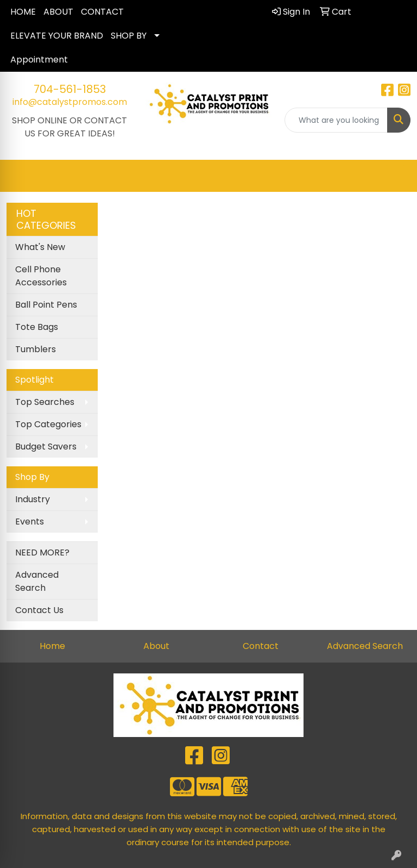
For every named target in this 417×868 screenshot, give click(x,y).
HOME (23, 12)
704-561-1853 (70, 89)
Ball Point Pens (46, 305)
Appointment (39, 60)
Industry (33, 499)
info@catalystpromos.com (70, 102)
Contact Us (39, 610)
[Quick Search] (336, 120)
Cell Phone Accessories (41, 276)
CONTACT (102, 12)
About (156, 646)
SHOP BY (129, 36)
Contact (261, 646)
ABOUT (58, 12)
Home (52, 646)
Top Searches (45, 402)
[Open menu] (395, 176)
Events (30, 522)
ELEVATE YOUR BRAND (57, 36)
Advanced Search (37, 581)
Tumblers (36, 349)
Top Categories (48, 424)
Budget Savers (46, 447)
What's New (40, 247)
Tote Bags (37, 327)
